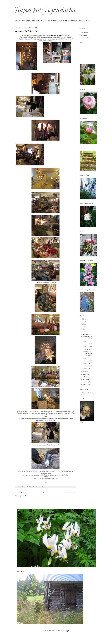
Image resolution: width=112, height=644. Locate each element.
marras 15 (87, 349)
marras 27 (88, 342)
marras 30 (88, 339)
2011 (83, 329)
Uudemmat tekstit (21, 493)
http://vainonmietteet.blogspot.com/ (88, 394)
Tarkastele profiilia (85, 38)
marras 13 (87, 352)
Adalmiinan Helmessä (56, 35)
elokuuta (85, 377)
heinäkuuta (86, 379)
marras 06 (88, 364)
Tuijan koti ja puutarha (45, 11)
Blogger (67, 631)
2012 (83, 327)
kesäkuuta (86, 382)
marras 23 (88, 344)
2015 (83, 319)
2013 (83, 324)
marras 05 (88, 366)
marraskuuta (87, 337)
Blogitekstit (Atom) (23, 496)
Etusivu (45, 493)
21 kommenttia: (37, 487)
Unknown (84, 36)
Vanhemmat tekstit (70, 493)
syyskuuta (86, 374)
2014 (83, 322)
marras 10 (87, 358)
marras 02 (88, 369)
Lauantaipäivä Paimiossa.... (27, 31)
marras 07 (87, 361)
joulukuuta (86, 334)
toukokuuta (86, 385)
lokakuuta (86, 372)
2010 (83, 332)
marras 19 (87, 347)
